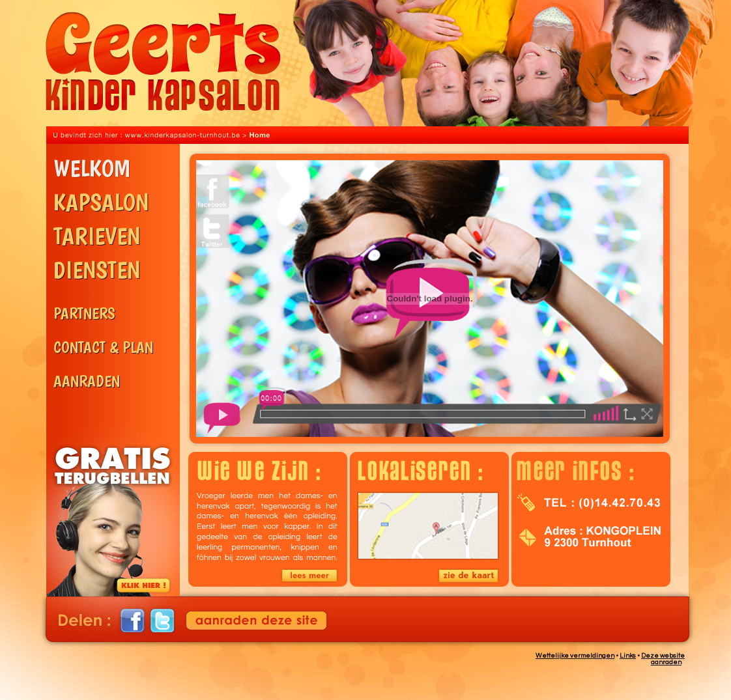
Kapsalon (117, 207)
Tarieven (117, 241)
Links (628, 656)
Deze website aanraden (663, 659)
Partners (117, 323)
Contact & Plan (117, 357)
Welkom (117, 173)
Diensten (117, 282)
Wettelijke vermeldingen (575, 656)
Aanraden (117, 390)
